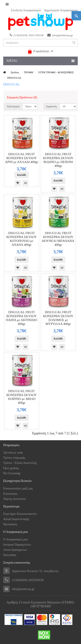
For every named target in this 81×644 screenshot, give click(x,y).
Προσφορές (10, 524)
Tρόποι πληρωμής (14, 458)
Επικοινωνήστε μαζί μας (18, 488)
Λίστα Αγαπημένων (15, 550)
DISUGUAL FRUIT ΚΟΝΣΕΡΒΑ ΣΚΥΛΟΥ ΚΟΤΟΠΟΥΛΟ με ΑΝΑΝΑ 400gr (22, 239)
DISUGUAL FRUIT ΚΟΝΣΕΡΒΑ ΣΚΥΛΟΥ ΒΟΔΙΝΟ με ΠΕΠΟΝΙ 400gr (58, 160)
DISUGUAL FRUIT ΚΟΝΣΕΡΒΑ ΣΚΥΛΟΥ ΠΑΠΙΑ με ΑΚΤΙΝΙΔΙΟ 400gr (21, 318)
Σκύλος (15, 72)
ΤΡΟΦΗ (28, 72)
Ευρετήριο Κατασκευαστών (20, 514)
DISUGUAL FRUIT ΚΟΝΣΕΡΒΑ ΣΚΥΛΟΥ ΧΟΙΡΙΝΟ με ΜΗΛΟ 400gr (22, 397)
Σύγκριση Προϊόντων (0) (22, 97)
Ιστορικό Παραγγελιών (17, 545)
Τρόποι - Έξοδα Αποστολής (20, 463)
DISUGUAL (14, 78)
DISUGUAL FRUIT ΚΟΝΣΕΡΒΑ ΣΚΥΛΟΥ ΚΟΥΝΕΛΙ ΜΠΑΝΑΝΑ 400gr (58, 239)
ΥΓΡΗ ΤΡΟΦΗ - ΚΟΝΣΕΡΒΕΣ (56, 72)
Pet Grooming (12, 473)
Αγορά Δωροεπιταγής (16, 519)
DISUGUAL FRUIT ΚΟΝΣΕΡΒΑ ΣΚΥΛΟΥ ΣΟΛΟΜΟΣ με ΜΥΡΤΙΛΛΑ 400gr (58, 318)
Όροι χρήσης (11, 468)
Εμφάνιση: (52, 106)
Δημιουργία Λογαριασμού (61, 10)
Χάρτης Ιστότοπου (15, 499)
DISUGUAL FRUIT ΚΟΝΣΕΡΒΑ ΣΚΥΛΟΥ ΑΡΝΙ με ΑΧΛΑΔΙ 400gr (21, 158)
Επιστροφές (10, 494)
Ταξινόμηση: (13, 106)
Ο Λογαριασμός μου (16, 539)
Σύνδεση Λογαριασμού (26, 10)
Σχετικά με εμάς (13, 452)
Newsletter (10, 555)
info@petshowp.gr (60, 35)
